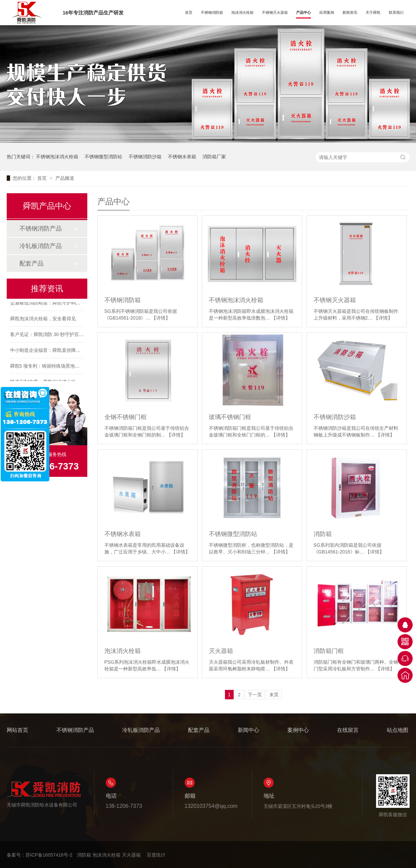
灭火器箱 (221, 651)
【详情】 (161, 318)
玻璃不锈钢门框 (230, 417)
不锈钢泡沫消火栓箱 (57, 157)
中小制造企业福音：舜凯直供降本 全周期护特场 (60, 351)
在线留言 (348, 730)
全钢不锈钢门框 (126, 417)
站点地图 (398, 730)
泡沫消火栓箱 (242, 12)
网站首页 (17, 730)
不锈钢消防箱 (212, 12)
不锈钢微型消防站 (103, 157)
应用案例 (327, 12)
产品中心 (304, 12)
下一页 (255, 695)
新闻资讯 (350, 12)
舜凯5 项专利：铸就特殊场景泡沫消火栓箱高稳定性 (64, 367)
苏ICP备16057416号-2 (49, 855)
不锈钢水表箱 (182, 157)
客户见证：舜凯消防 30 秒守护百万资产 (52, 335)
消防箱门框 (329, 651)
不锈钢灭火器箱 (275, 12)
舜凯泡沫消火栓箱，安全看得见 (43, 319)
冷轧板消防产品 (41, 246)
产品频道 (65, 178)
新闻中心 (248, 730)
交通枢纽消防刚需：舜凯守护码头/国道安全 (55, 303)
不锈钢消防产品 (41, 229)
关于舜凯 (373, 12)
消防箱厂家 (214, 157)
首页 (189, 12)
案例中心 (298, 730)
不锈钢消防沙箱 (145, 157)
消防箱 (323, 534)
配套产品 (32, 263)
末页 (274, 695)
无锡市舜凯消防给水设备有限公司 (44, 794)
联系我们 (396, 12)
